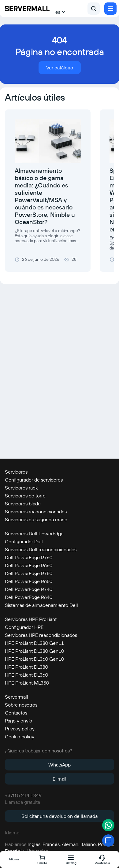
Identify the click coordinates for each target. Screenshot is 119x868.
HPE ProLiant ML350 (27, 683)
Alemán (70, 844)
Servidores (16, 472)
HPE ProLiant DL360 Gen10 (34, 659)
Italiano (88, 844)
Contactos (16, 713)
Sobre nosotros (21, 705)
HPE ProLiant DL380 (26, 667)
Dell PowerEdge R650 (29, 581)
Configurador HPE (24, 627)
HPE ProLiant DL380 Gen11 (34, 643)
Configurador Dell (24, 541)
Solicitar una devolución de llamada (60, 816)
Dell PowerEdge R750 (29, 573)
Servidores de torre (25, 496)
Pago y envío (19, 721)
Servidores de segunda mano (36, 519)
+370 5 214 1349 (23, 795)
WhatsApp (60, 765)
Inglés (34, 844)
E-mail (60, 779)
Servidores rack (21, 488)
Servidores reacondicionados (36, 512)
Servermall (17, 697)
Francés (51, 844)
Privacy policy (20, 729)
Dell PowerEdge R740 (29, 589)
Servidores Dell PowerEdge (34, 534)
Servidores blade (23, 504)
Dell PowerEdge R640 (29, 597)
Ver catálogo (60, 68)
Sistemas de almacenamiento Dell (41, 605)
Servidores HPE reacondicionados (41, 635)
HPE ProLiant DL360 (26, 675)
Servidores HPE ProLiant (31, 619)
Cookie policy (20, 737)
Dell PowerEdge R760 (29, 557)
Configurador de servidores (34, 480)
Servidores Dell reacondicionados (41, 549)
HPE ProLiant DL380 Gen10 (34, 651)
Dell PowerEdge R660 (29, 565)
